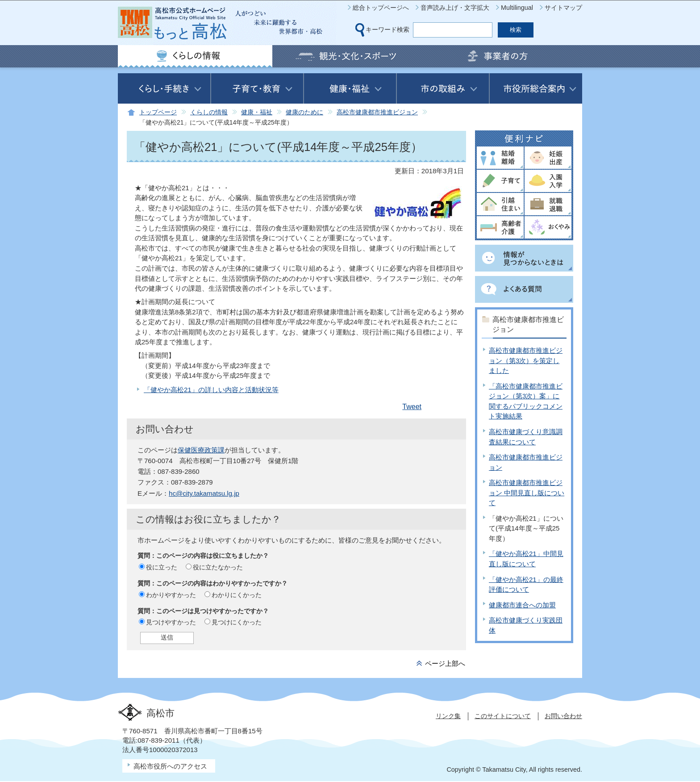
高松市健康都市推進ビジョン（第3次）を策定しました (526, 360)
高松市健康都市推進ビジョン (377, 112)
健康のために (304, 112)
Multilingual (517, 8)
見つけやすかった (171, 622)
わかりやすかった (171, 595)
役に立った (162, 567)
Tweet (412, 407)
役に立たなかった (218, 567)
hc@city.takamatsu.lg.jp (204, 493)
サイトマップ (563, 8)
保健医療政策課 (201, 450)
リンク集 (448, 716)
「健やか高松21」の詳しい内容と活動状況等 (211, 390)
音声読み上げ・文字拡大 (455, 8)
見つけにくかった (237, 622)
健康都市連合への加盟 (522, 605)
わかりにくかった (237, 595)
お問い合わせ (563, 716)
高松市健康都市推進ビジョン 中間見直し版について (527, 493)
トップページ (158, 112)
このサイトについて (503, 716)
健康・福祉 (257, 112)
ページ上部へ (445, 663)
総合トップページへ (381, 8)
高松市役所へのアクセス (170, 766)
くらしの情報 (209, 112)
